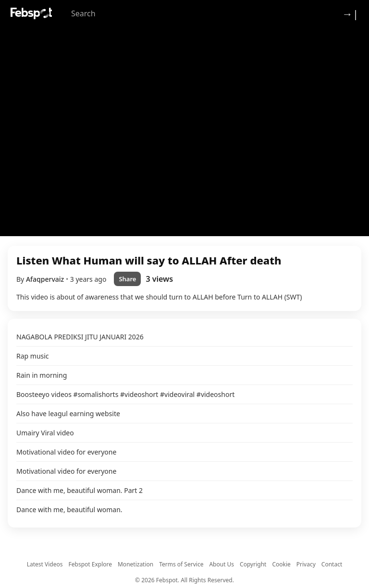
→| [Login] (350, 13)
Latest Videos (45, 564)
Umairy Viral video (45, 433)
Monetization (135, 564)
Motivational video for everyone (66, 452)
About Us (221, 564)
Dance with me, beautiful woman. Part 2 (80, 490)
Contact (332, 564)
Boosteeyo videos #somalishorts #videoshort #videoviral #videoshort (125, 394)
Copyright (253, 564)
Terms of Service (181, 564)
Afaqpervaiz (46, 279)
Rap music (33, 356)
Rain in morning (42, 375)
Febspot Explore (90, 564)
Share (127, 279)
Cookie (281, 564)
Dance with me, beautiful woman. (69, 510)
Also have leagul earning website (68, 414)
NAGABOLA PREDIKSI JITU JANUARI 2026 (80, 337)
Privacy (306, 564)
